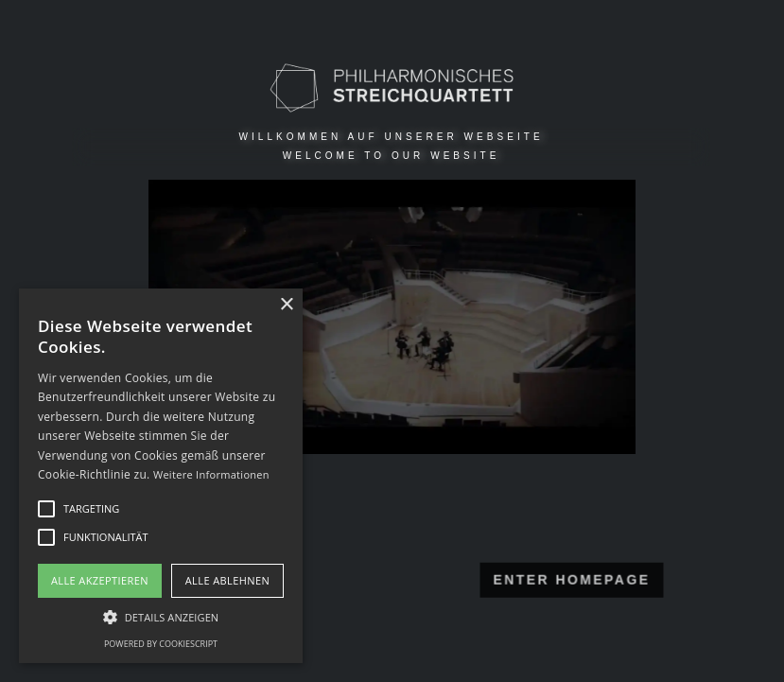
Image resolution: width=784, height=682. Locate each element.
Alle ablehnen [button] (227, 580)
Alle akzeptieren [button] (100, 580)
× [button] (286, 305)
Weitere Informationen (211, 474)
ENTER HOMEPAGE (506, 579)
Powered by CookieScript (161, 644)
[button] (161, 617)
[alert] (161, 476)
